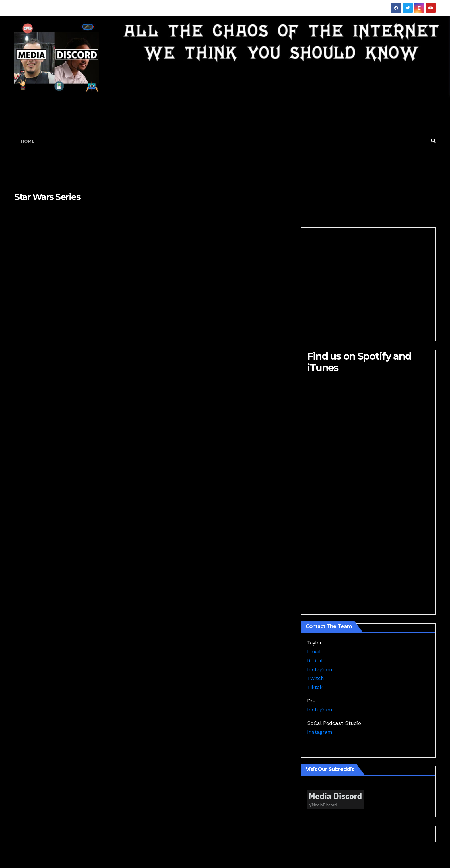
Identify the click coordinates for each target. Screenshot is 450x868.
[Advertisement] (234, 141)
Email (314, 652)
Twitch (316, 678)
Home (28, 141)
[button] (433, 141)
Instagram (320, 669)
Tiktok (315, 687)
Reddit (315, 660)
